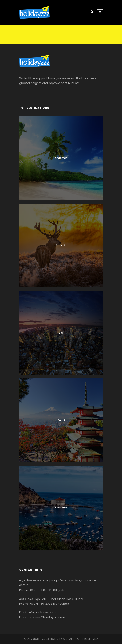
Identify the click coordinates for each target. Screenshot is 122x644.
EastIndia (61, 508)
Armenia (61, 245)
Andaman (61, 158)
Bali (61, 333)
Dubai (61, 420)
